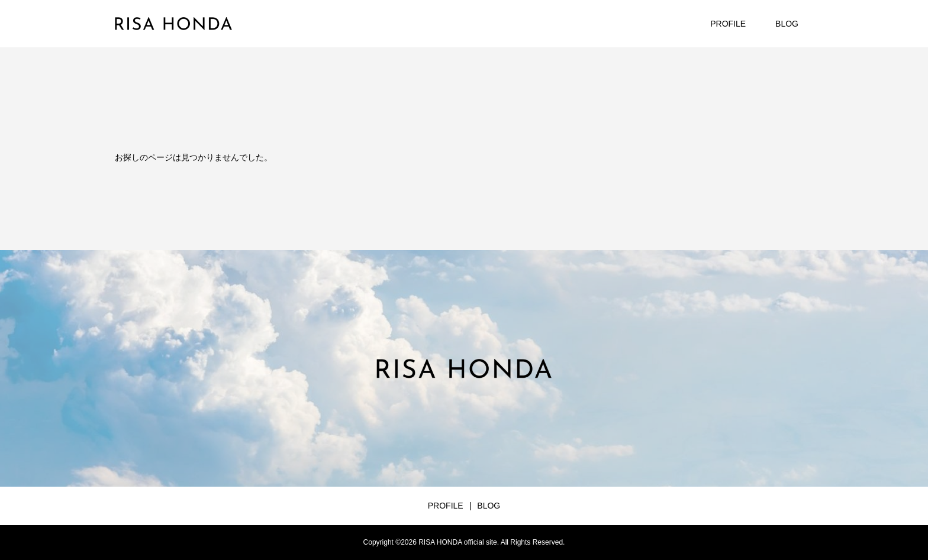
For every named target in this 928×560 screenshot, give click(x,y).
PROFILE (728, 24)
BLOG (787, 24)
